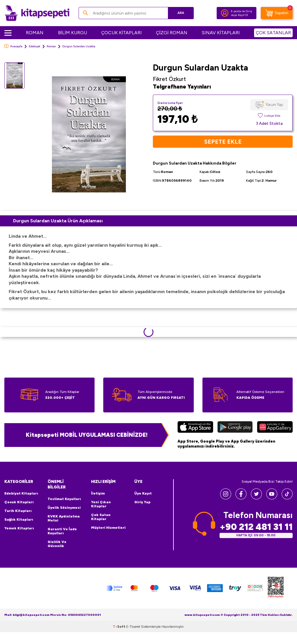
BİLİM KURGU (73, 33)
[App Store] (195, 428)
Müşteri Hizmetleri (108, 528)
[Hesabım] (225, 13)
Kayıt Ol (243, 15)
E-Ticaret (133, 627)
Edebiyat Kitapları (21, 493)
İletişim (98, 493)
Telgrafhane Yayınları (182, 87)
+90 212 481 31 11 (256, 527)
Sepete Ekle (223, 142)
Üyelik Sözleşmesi (64, 508)
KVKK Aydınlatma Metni (64, 518)
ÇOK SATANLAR (273, 33)
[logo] (37, 13)
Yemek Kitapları (19, 528)
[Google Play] (235, 428)
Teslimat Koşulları (64, 499)
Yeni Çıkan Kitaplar (101, 504)
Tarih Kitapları (18, 511)
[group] (89, 135)
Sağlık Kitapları (19, 519)
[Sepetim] (277, 13)
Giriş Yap (142, 502)
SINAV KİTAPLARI (221, 33)
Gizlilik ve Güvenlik (57, 544)
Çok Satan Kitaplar (101, 517)
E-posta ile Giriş (241, 11)
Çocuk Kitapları (19, 502)
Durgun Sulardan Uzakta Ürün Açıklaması (58, 221)
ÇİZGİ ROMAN (172, 33)
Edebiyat (35, 46)
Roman (51, 46)
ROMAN (35, 33)
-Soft (119, 627)
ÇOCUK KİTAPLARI (122, 33)
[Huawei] (275, 428)
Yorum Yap (274, 105)
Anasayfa (13, 46)
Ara (181, 13)
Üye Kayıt (143, 493)
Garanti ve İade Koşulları (62, 531)
